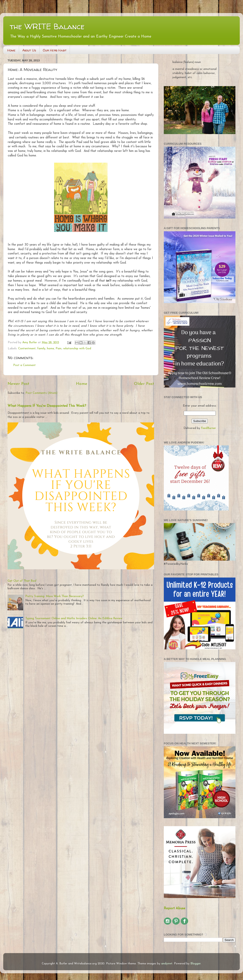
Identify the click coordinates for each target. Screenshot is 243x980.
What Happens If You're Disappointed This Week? (47, 406)
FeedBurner (208, 428)
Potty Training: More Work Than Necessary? (55, 596)
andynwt (167, 964)
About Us (29, 50)
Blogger (196, 964)
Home (11, 50)
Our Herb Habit (55, 50)
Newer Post (18, 384)
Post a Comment (24, 365)
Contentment (27, 349)
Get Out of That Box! (22, 581)
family (41, 349)
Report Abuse (175, 908)
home (51, 349)
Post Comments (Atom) (41, 393)
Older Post (144, 384)
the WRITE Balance (47, 26)
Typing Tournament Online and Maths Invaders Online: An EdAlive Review (74, 618)
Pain (59, 349)
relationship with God (77, 349)
